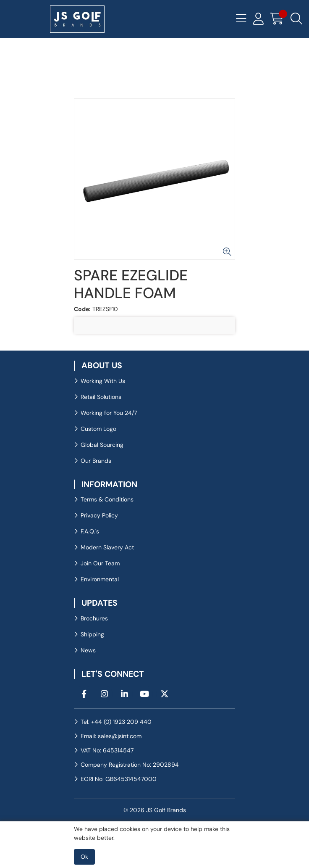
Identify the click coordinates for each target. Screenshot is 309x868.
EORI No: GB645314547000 (119, 779)
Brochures (94, 618)
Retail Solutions (101, 397)
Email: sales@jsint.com (111, 736)
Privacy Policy (99, 515)
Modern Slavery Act (107, 547)
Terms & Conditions (107, 499)
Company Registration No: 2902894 (130, 765)
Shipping (92, 634)
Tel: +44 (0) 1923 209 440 (116, 722)
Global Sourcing (102, 445)
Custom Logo (98, 429)
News (88, 650)
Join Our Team (100, 563)
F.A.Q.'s (90, 531)
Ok (84, 857)
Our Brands (96, 461)
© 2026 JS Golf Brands (155, 810)
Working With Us (103, 381)
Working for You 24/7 (109, 413)
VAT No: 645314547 (107, 750)
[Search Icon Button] (296, 19)
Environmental (100, 579)
